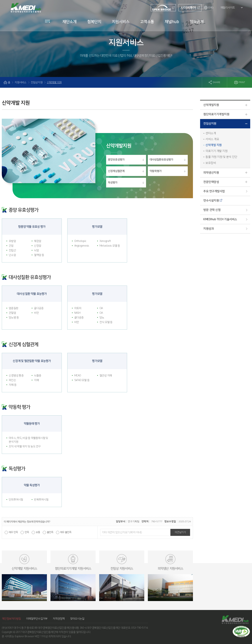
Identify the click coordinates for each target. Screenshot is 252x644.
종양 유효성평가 (116, 160)
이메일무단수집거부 (37, 619)
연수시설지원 (211, 201)
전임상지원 (227, 124)
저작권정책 (59, 619)
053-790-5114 (140, 628)
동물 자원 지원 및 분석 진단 (221, 157)
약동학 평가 (156, 171)
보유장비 (211, 163)
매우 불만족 (66, 532)
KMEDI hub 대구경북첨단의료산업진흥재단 (25, 7)
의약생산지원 (227, 173)
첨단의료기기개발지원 (227, 115)
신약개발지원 (227, 105)
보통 (38, 532)
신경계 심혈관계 (116, 171)
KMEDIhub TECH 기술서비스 (220, 219)
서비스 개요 (212, 139)
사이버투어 (189, 8)
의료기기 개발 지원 (216, 151)
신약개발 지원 (214, 145)
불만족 (50, 532)
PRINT (242, 82)
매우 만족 (13, 532)
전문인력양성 (227, 182)
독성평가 (113, 183)
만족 (27, 532)
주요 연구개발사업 (214, 191)
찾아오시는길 (77, 619)
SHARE (216, 82)
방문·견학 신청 (212, 210)
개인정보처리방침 (11, 619)
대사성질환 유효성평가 (161, 160)
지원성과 (209, 229)
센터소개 (211, 133)
